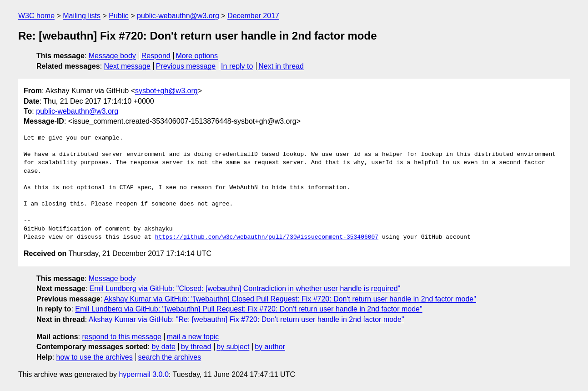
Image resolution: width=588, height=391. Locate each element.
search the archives (170, 357)
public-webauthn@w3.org (178, 16)
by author (270, 347)
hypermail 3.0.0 (143, 374)
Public (119, 16)
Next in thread (281, 66)
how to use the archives (95, 357)
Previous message (186, 66)
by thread (196, 347)
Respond (156, 56)
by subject (233, 347)
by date (163, 347)
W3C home (36, 16)
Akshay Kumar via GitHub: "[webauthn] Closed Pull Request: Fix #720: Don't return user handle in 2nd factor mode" (290, 299)
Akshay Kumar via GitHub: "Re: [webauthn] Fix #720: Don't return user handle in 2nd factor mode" (246, 319)
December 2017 (253, 16)
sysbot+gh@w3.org (166, 91)
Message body (112, 56)
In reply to (237, 66)
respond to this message (121, 337)
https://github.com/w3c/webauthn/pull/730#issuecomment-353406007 (267, 237)
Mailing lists (82, 16)
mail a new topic (193, 337)
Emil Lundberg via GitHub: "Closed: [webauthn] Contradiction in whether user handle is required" (245, 288)
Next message (127, 66)
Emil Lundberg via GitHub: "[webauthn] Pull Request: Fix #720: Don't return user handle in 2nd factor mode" (249, 309)
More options (197, 56)
